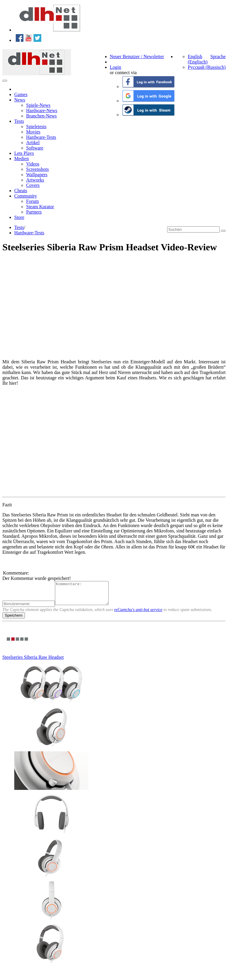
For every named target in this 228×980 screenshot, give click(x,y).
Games (21, 94)
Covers (33, 185)
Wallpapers (37, 175)
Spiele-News (38, 105)
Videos (33, 164)
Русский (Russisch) (207, 67)
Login (115, 67)
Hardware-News (42, 110)
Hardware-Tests (41, 137)
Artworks (35, 180)
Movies (33, 132)
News (20, 100)
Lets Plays (24, 153)
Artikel (33, 143)
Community (26, 196)
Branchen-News (41, 116)
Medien (22, 159)
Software (35, 148)
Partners (34, 212)
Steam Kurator (40, 207)
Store (19, 217)
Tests (19, 121)
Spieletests (36, 127)
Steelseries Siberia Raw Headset (33, 662)
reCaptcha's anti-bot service (138, 614)
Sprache (218, 57)
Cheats (21, 191)
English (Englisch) (198, 59)
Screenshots (37, 169)
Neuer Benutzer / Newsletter (137, 57)
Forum (33, 201)
